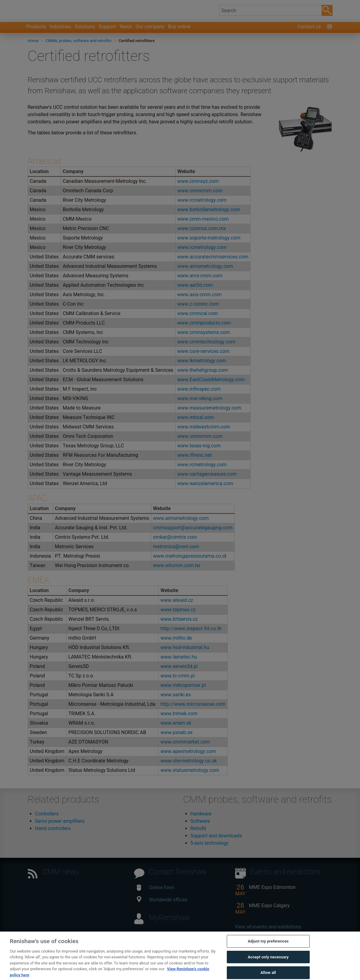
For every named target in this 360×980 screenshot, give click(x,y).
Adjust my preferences (268, 952)
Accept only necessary (268, 968)
